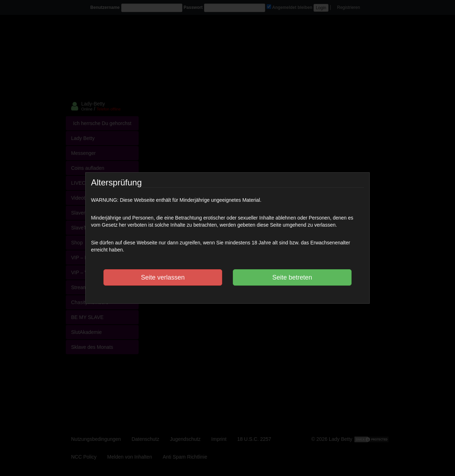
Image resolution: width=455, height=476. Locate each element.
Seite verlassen (163, 277)
